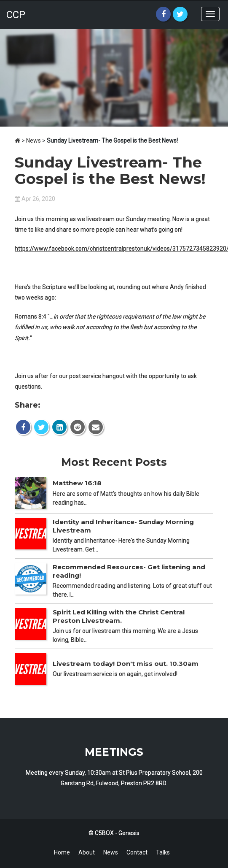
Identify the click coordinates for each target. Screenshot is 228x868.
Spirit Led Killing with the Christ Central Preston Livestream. (119, 616)
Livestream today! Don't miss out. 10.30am (126, 664)
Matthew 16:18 (77, 483)
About (87, 852)
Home (62, 852)
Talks (163, 852)
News (34, 141)
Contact (137, 852)
